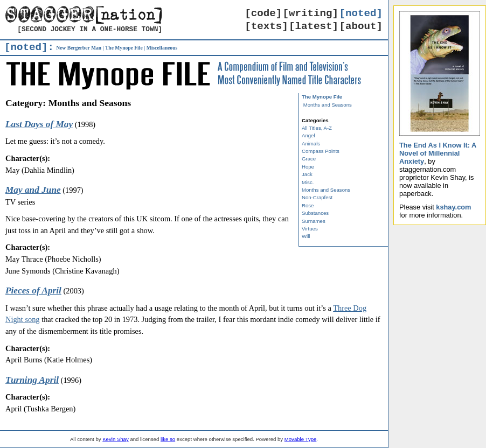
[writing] (311, 13)
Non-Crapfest (317, 197)
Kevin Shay (116, 439)
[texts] (266, 26)
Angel (308, 135)
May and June (33, 190)
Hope (308, 167)
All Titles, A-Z (317, 128)
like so (168, 439)
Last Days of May (39, 124)
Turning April (32, 380)
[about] (361, 26)
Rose (308, 205)
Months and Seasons (328, 105)
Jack (307, 174)
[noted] (361, 13)
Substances (315, 213)
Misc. (308, 182)
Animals (311, 143)
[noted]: (29, 47)
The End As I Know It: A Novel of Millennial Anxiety (438, 153)
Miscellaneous (162, 48)
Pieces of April (33, 290)
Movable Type (301, 439)
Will (306, 236)
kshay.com (453, 207)
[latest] (314, 26)
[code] (263, 13)
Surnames (314, 221)
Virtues (310, 229)
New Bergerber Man (79, 48)
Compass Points (321, 151)
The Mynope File (124, 48)
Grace (309, 159)
